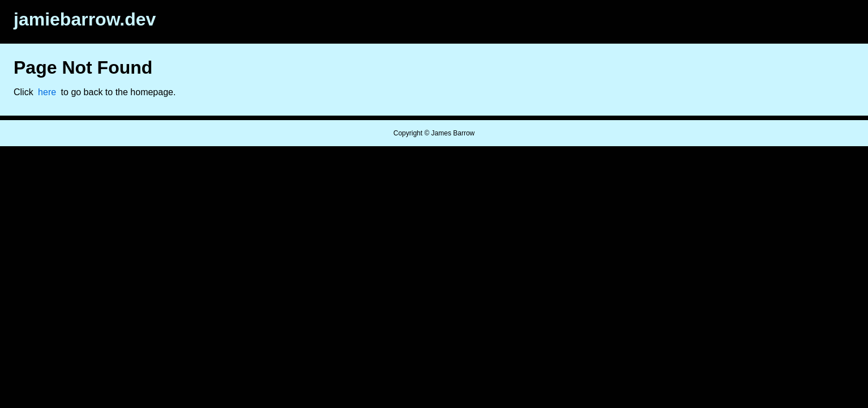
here (47, 92)
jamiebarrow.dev (85, 19)
